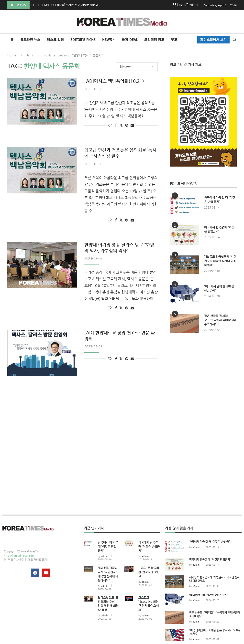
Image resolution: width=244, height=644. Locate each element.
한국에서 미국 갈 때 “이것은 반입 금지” (220, 200)
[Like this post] (110, 125)
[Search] (234, 40)
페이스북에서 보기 (213, 40)
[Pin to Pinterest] (127, 125)
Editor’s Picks (83, 40)
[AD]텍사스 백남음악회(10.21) (114, 81)
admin (105, 556)
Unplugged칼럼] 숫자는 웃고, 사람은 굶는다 (70, 5)
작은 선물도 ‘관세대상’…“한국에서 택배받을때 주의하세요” (220, 320)
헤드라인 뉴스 (30, 40)
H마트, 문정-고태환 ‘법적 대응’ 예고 (149, 572)
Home (12, 55)
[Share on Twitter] (121, 125)
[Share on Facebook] (116, 125)
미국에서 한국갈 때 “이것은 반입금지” (219, 229)
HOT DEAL (130, 40)
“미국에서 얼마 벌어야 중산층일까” (219, 288)
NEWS (107, 40)
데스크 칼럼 (55, 40)
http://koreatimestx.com (19, 556)
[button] (33, 5)
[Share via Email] (132, 125)
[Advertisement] (203, 379)
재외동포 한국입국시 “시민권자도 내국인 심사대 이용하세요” (220, 261)
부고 (174, 40)
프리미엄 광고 (154, 40)
